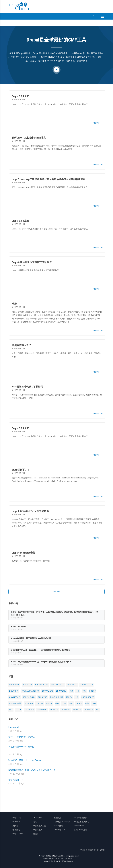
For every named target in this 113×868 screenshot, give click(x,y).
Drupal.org (17, 818)
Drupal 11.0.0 (86, 685)
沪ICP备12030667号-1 (66, 859)
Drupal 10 (27, 685)
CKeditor (43, 697)
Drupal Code (18, 834)
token (69, 697)
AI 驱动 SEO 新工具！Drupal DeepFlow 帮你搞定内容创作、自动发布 (40, 650)
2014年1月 (54, 710)
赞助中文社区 (94, 850)
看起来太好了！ (16, 780)
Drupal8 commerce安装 (24, 553)
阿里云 (51, 861)
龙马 (35, 822)
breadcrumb (88, 697)
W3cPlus (16, 822)
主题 (77, 697)
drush (79, 703)
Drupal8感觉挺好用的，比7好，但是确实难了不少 (32, 770)
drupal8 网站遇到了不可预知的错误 (30, 511)
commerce (14, 697)
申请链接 (84, 850)
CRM (84, 691)
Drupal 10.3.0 (58, 685)
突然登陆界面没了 (22, 345)
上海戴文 (57, 818)
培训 (11, 710)
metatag (29, 703)
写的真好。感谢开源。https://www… (26, 760)
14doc (19, 710)
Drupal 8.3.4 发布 (21, 221)
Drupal (55, 859)
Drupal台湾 (58, 826)
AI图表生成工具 (39, 826)
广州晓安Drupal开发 (62, 822)
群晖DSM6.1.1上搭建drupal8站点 (29, 138)
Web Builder (79, 826)
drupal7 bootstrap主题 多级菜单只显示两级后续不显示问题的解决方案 (49, 179)
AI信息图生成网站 (82, 822)
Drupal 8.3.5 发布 (21, 96)
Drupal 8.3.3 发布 (21, 428)
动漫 (14, 304)
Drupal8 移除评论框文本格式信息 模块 (32, 262)
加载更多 (56, 591)
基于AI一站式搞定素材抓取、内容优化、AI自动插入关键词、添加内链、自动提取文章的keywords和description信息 (54, 613)
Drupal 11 (72, 685)
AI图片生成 (38, 830)
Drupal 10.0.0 (42, 685)
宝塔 (71, 691)
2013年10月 (29, 710)
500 (97, 710)
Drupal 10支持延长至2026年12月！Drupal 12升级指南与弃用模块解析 (41, 662)
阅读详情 (96, 123)
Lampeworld (14, 727)
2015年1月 (89, 710)
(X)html (40, 703)
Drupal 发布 (47, 691)
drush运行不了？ (21, 470)
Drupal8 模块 (29, 697)
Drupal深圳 (61, 691)
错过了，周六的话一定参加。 (22, 737)
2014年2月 (65, 710)
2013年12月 (42, 710)
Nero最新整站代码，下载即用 (27, 387)
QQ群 (102, 850)
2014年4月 (77, 710)
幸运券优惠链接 (67, 861)
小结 (78, 691)
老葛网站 (16, 830)
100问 (94, 703)
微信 (57, 703)
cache (49, 703)
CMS (71, 703)
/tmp (64, 703)
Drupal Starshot (30, 691)
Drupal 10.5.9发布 (18, 627)
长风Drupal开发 (81, 830)
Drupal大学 (38, 818)
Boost (92, 691)
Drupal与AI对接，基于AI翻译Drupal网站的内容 (31, 638)
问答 (87, 703)
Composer (14, 685)
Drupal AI (14, 691)
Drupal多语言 (15, 703)
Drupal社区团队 (81, 818)
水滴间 (15, 826)
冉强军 (36, 834)
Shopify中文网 (60, 830)
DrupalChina (61, 856)
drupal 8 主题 (57, 697)
